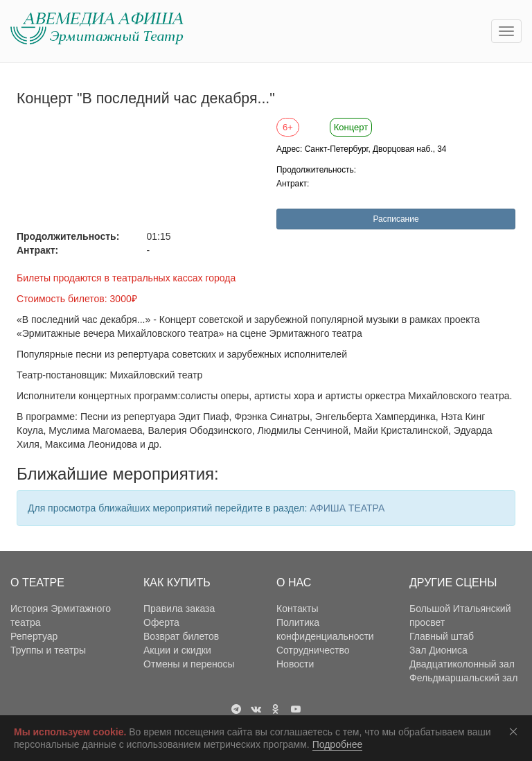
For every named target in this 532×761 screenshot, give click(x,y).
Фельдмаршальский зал (463, 678)
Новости (295, 664)
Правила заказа (179, 609)
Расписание (396, 219)
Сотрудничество (313, 650)
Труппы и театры (48, 650)
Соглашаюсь (516, 731)
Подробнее (338, 744)
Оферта (161, 622)
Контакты (297, 609)
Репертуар (34, 636)
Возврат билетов (181, 636)
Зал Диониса (438, 650)
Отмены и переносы (189, 664)
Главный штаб (442, 636)
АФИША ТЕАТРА (347, 508)
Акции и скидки (177, 650)
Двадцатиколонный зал (462, 664)
